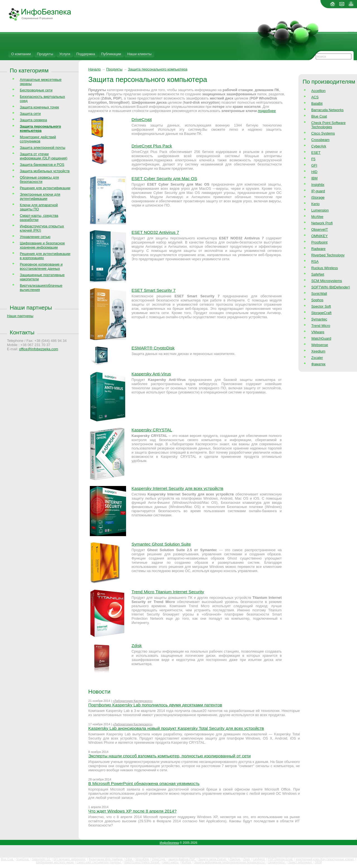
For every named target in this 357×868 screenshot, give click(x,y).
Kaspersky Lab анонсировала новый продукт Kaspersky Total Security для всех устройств (176, 728)
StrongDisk (143, 859)
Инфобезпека (169, 843)
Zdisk (137, 645)
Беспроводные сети (36, 90)
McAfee (317, 217)
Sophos (317, 300)
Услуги (65, 54)
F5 (313, 159)
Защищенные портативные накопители (42, 277)
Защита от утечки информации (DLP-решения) (44, 156)
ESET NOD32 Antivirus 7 (155, 232)
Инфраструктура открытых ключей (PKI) (42, 228)
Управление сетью (35, 237)
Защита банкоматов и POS (42, 165)
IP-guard (318, 191)
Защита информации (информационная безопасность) (230, 862)
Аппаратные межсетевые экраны (41, 82)
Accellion (318, 91)
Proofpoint (319, 242)
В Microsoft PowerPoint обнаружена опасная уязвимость (144, 783)
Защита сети (30, 114)
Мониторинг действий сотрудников (38, 139)
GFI (314, 165)
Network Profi (322, 223)
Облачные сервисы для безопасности (39, 179)
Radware (318, 249)
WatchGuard (321, 338)
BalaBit (317, 104)
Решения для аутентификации (45, 188)
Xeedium (318, 351)
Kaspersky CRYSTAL (152, 430)
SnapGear (23, 859)
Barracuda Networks (327, 110)
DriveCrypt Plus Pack (152, 146)
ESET (316, 153)
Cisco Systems (323, 133)
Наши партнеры (31, 307)
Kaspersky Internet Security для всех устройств (178, 488)
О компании (21, 54)
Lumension (320, 210)
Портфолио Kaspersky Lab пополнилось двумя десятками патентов (155, 705)
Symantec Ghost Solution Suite (161, 544)
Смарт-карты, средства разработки (39, 218)
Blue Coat (319, 116)
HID (314, 172)
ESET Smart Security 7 (154, 290)
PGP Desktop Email (281, 859)
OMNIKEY (319, 236)
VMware (318, 332)
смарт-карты (171, 862)
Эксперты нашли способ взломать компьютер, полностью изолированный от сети (170, 756)
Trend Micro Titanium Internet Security (168, 592)
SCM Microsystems (327, 281)
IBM (314, 178)
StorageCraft (321, 313)
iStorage (318, 197)
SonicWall (319, 294)
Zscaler (317, 358)
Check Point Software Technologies (328, 125)
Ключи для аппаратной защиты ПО (39, 207)
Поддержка (86, 54)
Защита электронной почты (43, 148)
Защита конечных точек (39, 107)
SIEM (318, 862)
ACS (315, 97)
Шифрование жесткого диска (55, 862)
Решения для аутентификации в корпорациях (45, 256)
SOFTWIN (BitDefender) (331, 287)
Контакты (22, 332)
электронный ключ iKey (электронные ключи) (325, 859)
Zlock (247, 859)
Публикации (111, 54)
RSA (315, 262)
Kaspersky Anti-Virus (151, 374)
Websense (320, 345)
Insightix (318, 185)
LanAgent (259, 859)
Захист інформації (300, 862)
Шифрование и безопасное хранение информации (42, 245)
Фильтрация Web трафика (106, 859)
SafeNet (318, 274)
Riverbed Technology (328, 255)
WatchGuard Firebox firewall (142, 862)
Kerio (315, 204)
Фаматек (318, 364)
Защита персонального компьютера (158, 69)
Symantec (319, 319)
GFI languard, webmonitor (70, 859)
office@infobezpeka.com (38, 349)
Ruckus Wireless (325, 268)
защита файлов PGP (182, 859)
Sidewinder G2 (42, 859)
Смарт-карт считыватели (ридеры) (99, 862)
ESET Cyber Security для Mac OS (164, 178)
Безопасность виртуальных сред (42, 99)
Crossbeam (320, 140)
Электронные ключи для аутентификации (40, 196)
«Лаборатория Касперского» (133, 701)
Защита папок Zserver (213, 859)
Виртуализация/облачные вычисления (41, 288)
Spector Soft (321, 306)
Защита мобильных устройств (45, 171)
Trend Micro (321, 326)
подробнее (267, 111)
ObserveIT (320, 229)
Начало (95, 69)
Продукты (45, 54)
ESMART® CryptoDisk (153, 348)
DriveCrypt (142, 119)
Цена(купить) (277, 862)
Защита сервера (33, 120)
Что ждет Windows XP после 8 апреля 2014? (132, 811)
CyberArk (319, 146)
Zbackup (235, 859)
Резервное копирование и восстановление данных (41, 266)
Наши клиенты (139, 54)
